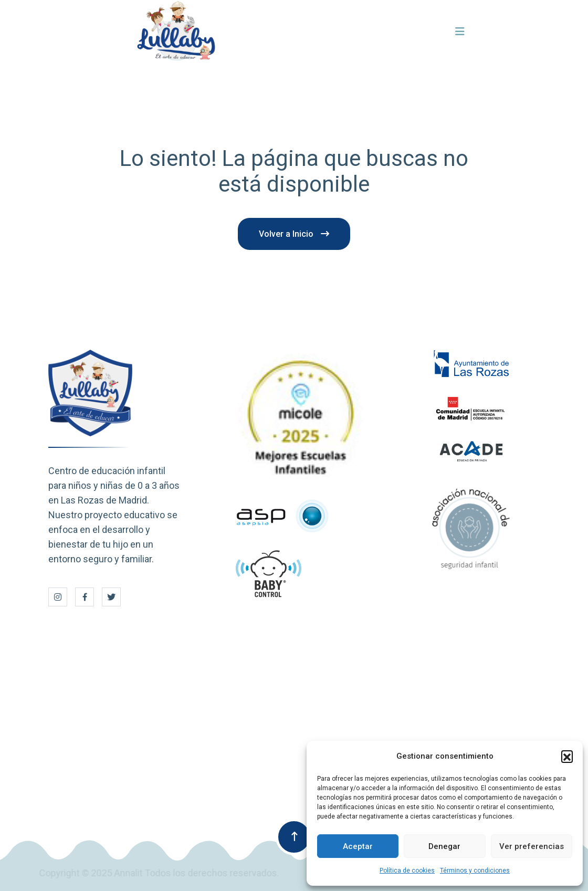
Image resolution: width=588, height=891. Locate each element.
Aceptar (358, 846)
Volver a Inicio (294, 234)
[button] (567, 756)
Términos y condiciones (475, 871)
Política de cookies (407, 871)
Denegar (444, 846)
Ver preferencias (532, 846)
